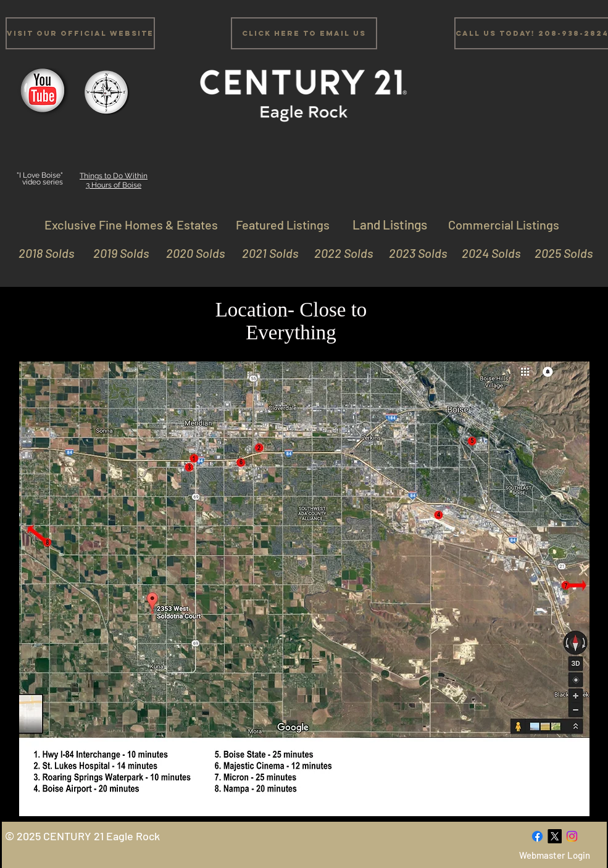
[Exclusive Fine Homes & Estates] (131, 224)
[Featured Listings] (283, 224)
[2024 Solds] (486, 253)
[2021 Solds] (264, 253)
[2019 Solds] (115, 253)
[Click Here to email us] (304, 33)
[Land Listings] (390, 224)
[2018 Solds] (45, 253)
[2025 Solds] (558, 253)
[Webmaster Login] (555, 855)
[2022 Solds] (339, 253)
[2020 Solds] (190, 253)
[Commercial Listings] (504, 224)
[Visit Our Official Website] (80, 33)
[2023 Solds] (413, 253)
